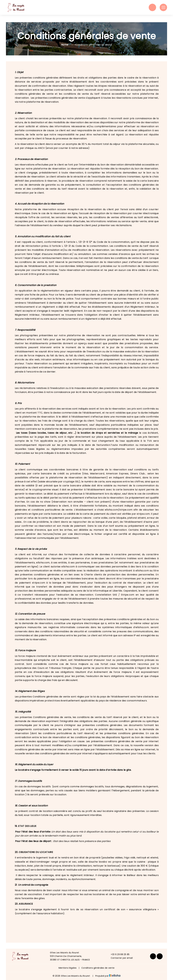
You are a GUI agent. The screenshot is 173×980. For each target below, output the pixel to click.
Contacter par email (120, 958)
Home (65, 45)
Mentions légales (68, 968)
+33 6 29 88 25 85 (118, 954)
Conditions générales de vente (98, 968)
